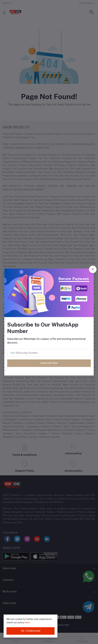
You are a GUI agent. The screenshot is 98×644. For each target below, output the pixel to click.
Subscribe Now (49, 363)
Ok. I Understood (31, 631)
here (27, 622)
